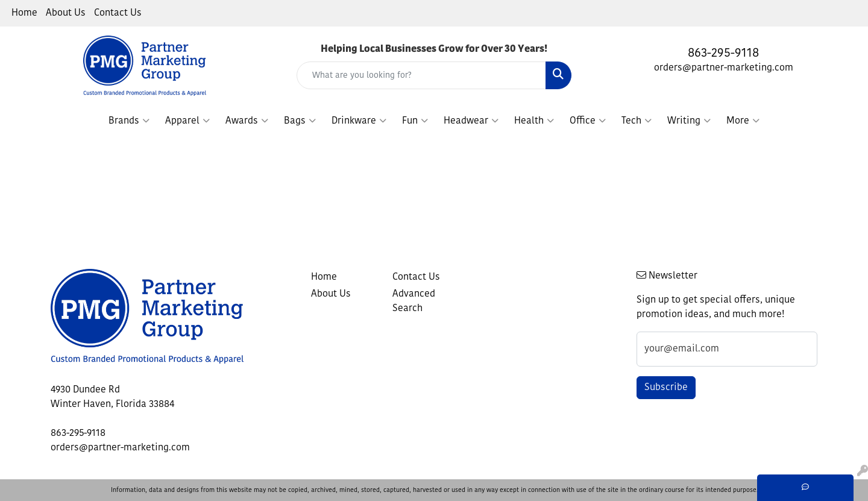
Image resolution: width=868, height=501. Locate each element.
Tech (637, 121)
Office (588, 121)
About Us (66, 13)
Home (24, 13)
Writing (689, 121)
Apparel (187, 121)
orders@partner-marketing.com (724, 68)
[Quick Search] (421, 75)
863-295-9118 (723, 54)
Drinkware (359, 121)
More (743, 121)
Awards (247, 121)
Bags (300, 121)
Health (534, 121)
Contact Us (118, 13)
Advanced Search (414, 301)
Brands (129, 121)
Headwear (471, 121)
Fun (415, 121)
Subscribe (666, 388)
